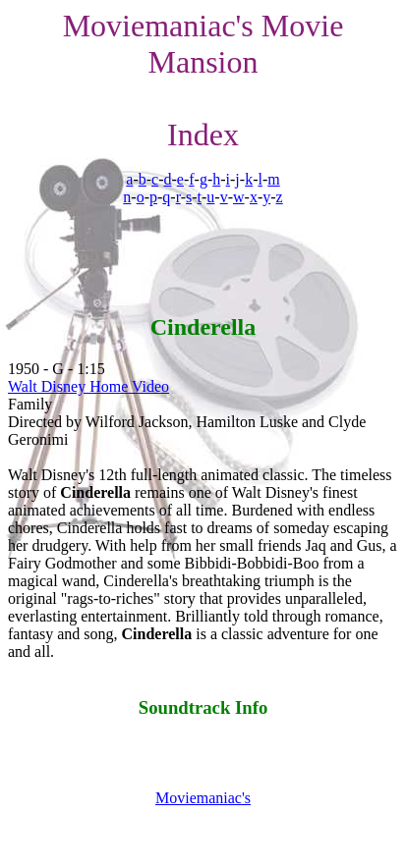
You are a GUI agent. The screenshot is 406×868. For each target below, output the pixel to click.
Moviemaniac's (203, 798)
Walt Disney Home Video (88, 386)
